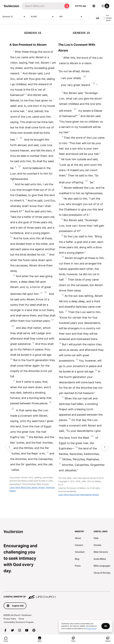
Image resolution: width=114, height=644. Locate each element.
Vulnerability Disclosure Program (19, 622)
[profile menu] (105, 6)
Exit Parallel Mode (108, 18)
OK (106, 626)
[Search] (42, 6)
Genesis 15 (14, 17)
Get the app (81, 6)
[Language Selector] (94, 6)
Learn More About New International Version (79, 495)
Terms (21, 619)
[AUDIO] (89, 18)
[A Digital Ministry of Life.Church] (57, 595)
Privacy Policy (10, 619)
